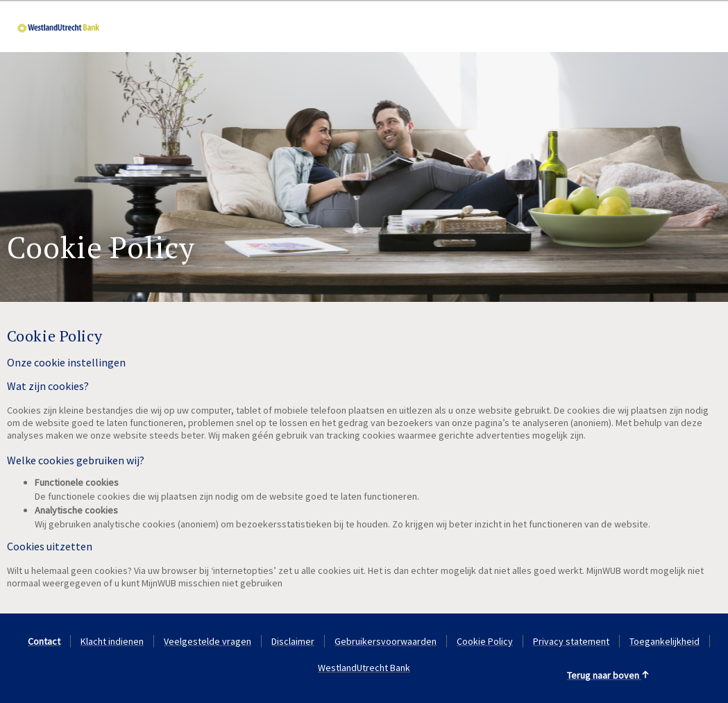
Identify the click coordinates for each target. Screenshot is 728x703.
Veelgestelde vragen (208, 641)
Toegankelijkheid (664, 641)
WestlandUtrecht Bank (364, 668)
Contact (44, 641)
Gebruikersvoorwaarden (386, 641)
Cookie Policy (485, 641)
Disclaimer (293, 641)
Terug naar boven (608, 675)
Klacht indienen (112, 641)
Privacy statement (571, 641)
